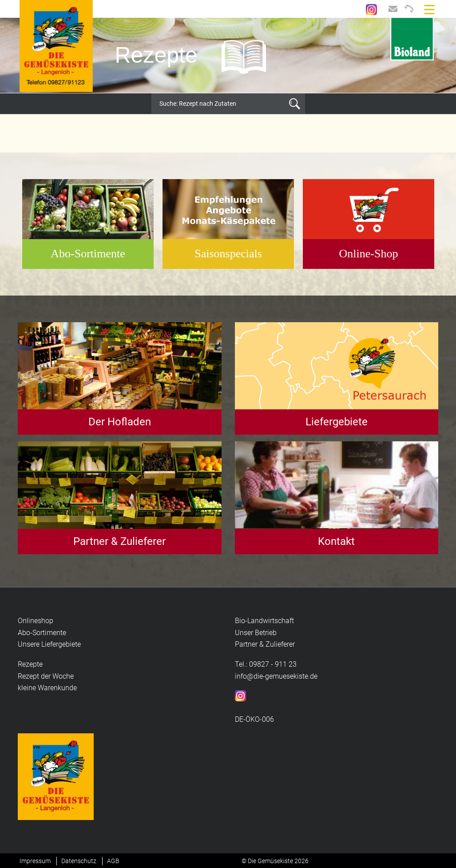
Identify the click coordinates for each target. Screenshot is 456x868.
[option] (228, 56)
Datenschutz (79, 861)
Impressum (35, 861)
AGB (113, 861)
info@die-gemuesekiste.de (276, 676)
